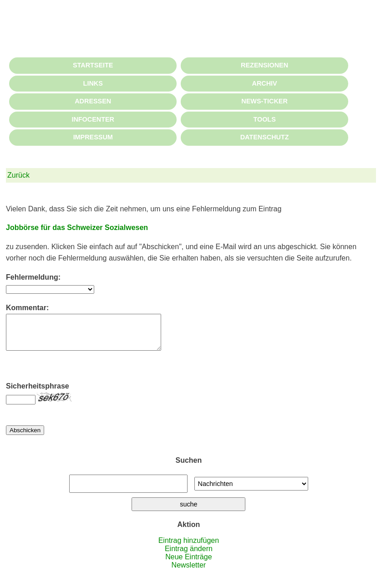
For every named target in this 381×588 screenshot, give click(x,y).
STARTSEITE (93, 65)
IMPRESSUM (93, 137)
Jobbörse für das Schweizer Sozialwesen (77, 228)
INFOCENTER (93, 119)
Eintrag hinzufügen (189, 547)
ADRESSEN (93, 101)
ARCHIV (265, 83)
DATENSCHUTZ (265, 137)
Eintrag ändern (189, 555)
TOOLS (264, 119)
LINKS (93, 83)
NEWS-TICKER (264, 101)
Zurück (18, 175)
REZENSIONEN (264, 65)
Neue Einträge (188, 564)
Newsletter (189, 572)
